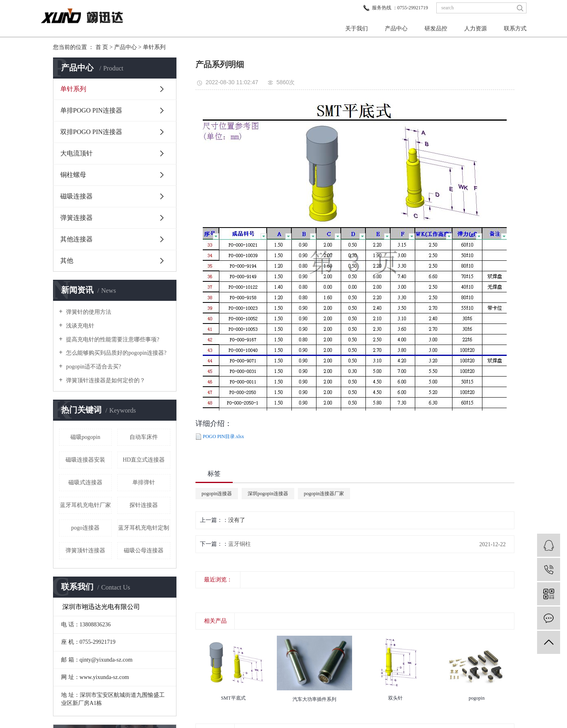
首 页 (102, 47)
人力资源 (476, 29)
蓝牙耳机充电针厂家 (85, 505)
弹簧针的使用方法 (88, 312)
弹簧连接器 (76, 218)
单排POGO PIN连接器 (91, 110)
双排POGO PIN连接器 (91, 132)
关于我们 (357, 29)
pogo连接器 (85, 528)
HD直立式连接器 (144, 460)
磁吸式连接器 (85, 482)
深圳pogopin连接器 (268, 494)
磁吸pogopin (85, 437)
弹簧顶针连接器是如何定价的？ (105, 380)
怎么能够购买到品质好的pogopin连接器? (116, 353)
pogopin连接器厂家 (324, 494)
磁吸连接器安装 (85, 460)
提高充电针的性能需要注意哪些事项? (112, 340)
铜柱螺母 (73, 175)
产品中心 (396, 29)
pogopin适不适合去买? (93, 367)
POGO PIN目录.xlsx (223, 436)
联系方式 (515, 29)
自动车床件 (144, 437)
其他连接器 (76, 239)
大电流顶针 (76, 153)
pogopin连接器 (217, 494)
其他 (67, 261)
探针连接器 (144, 505)
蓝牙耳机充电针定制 (144, 528)
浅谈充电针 (80, 326)
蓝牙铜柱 (240, 544)
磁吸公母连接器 (144, 550)
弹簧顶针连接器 (85, 550)
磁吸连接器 (76, 196)
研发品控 (436, 29)
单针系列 (154, 47)
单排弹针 (144, 482)
